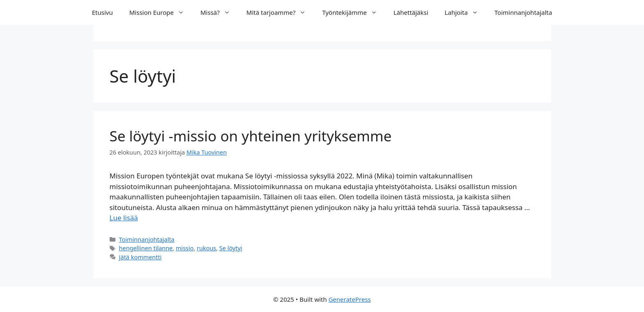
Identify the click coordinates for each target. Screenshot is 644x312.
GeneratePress (350, 299)
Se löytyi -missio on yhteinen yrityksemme (251, 136)
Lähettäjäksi (411, 12)
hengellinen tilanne (146, 248)
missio (185, 248)
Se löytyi (231, 248)
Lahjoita (466, 12)
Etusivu (102, 12)
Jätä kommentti (140, 257)
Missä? (219, 12)
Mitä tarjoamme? (280, 12)
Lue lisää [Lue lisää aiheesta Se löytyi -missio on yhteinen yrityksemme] (124, 218)
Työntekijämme (354, 12)
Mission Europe (161, 12)
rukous (206, 248)
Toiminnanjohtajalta (523, 12)
